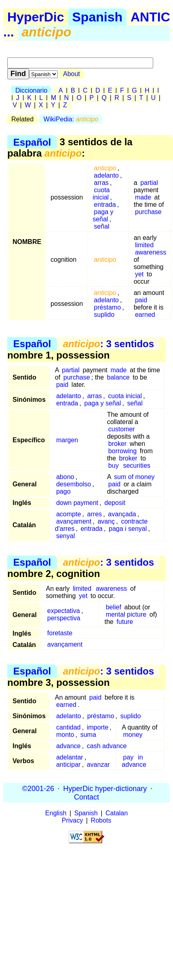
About (72, 74)
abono (65, 477)
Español (32, 142)
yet (139, 274)
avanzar (98, 765)
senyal (65, 536)
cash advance (107, 746)
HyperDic (36, 17)
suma (88, 735)
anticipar (68, 765)
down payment (77, 503)
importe (98, 727)
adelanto (106, 175)
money (133, 735)
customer (122, 429)
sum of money (134, 477)
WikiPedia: (71, 119)
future (125, 622)
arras (101, 183)
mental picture (126, 614)
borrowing (122, 451)
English (56, 813)
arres (95, 514)
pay (129, 757)
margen (67, 440)
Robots (101, 820)
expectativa (64, 611)
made (143, 197)
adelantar (70, 757)
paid (141, 300)
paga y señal (103, 215)
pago (63, 491)
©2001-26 (38, 788)
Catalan (117, 813)
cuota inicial (101, 194)
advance (69, 746)
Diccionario (31, 90)
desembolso (74, 484)
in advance (134, 761)
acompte (69, 514)
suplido (104, 315)
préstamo (107, 307)
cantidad (69, 727)
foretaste (60, 633)
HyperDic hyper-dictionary (105, 788)
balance (118, 377)
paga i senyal (128, 529)
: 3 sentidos (109, 344)
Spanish (97, 17)
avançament (74, 521)
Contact (86, 797)
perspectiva (64, 618)
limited (144, 245)
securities (137, 466)
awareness (151, 252)
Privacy (72, 820)
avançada (122, 514)
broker (117, 444)
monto (65, 735)
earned (145, 315)
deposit (115, 503)
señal (101, 226)
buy (114, 466)
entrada (105, 205)
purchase (148, 212)
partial (149, 183)
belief (114, 607)
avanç (106, 521)
